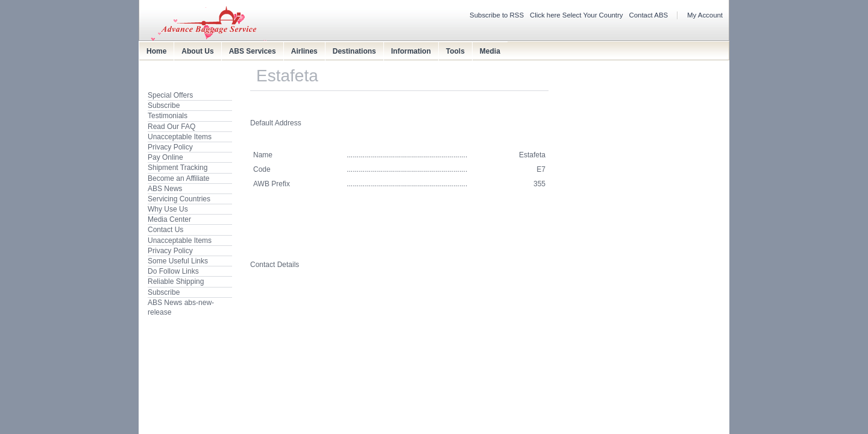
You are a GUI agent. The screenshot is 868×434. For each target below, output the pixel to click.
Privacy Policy (170, 147)
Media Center (169, 219)
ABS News (165, 189)
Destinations (354, 51)
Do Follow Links (173, 271)
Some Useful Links (178, 261)
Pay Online (165, 157)
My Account (705, 15)
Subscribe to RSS (497, 15)
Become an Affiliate (179, 178)
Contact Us (165, 230)
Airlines (304, 51)
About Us (197, 51)
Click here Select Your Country (577, 15)
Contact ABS (649, 15)
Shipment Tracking (178, 168)
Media (490, 51)
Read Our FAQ (171, 127)
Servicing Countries (179, 199)
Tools (455, 51)
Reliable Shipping (176, 281)
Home (156, 51)
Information (411, 51)
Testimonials (168, 116)
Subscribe (164, 105)
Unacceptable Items (180, 137)
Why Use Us (168, 209)
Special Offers (170, 95)
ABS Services (253, 51)
